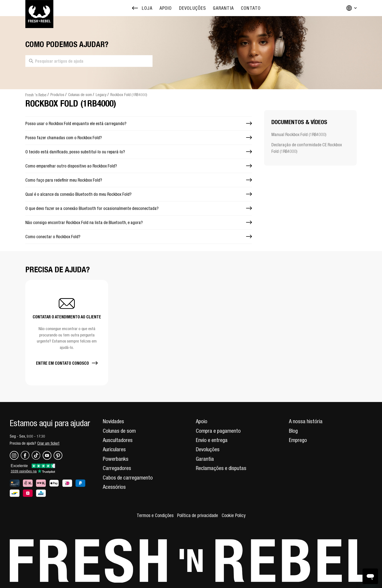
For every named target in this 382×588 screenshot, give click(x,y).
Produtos (57, 95)
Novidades (113, 421)
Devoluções (208, 449)
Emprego (298, 440)
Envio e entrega (212, 440)
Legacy (101, 95)
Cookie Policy (234, 515)
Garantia (205, 459)
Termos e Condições (155, 515)
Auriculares (114, 449)
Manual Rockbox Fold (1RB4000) (299, 134)
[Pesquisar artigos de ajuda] (89, 61)
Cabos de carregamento (128, 478)
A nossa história (306, 421)
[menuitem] (166, 8)
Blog (293, 431)
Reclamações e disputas (221, 468)
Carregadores (117, 468)
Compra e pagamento (218, 431)
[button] (67, 333)
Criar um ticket (48, 443)
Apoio (202, 421)
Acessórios (114, 487)
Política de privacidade (198, 515)
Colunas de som (80, 95)
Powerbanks (116, 459)
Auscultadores (118, 440)
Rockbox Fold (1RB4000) (129, 95)
